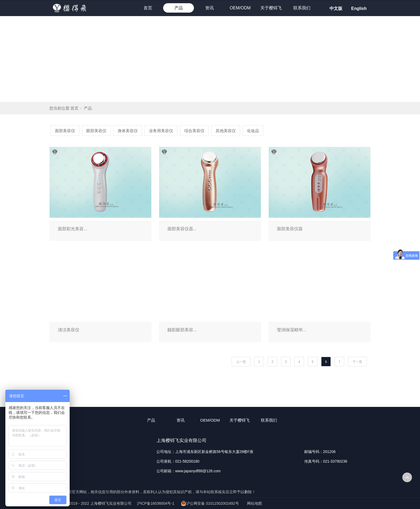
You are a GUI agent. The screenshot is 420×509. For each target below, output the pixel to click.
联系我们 (302, 8)
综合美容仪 (194, 131)
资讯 (209, 8)
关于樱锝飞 (271, 8)
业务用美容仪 (161, 131)
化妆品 (253, 131)
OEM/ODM (240, 8)
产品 (179, 8)
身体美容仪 (128, 131)
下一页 (357, 362)
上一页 (241, 362)
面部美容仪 (65, 131)
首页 (148, 8)
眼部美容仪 (96, 131)
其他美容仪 (226, 131)
